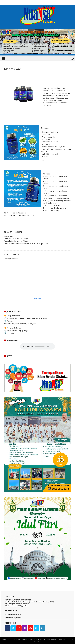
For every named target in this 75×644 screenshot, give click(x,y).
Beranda (37, 298)
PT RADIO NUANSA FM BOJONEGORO (29, 639)
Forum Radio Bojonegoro (13, 618)
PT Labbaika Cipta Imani (13, 615)
